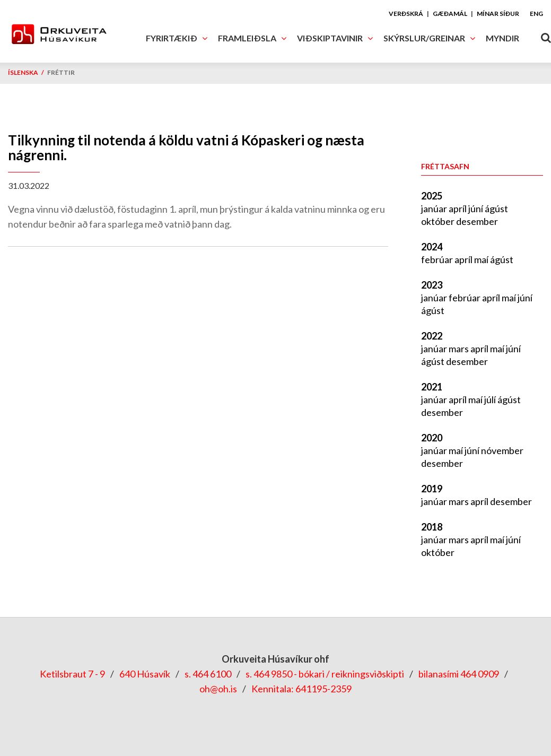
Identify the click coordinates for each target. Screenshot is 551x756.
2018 (432, 527)
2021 (432, 387)
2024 (432, 247)
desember (477, 221)
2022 (432, 336)
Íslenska (23, 72)
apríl (458, 208)
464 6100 (212, 674)
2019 (432, 489)
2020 (432, 438)
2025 (432, 196)
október (439, 221)
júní (476, 208)
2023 (432, 285)
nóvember (502, 450)
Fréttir (61, 72)
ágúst (496, 208)
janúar (435, 208)
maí (482, 259)
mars (460, 349)
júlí (491, 399)
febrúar (438, 259)
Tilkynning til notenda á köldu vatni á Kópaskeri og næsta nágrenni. (186, 148)
